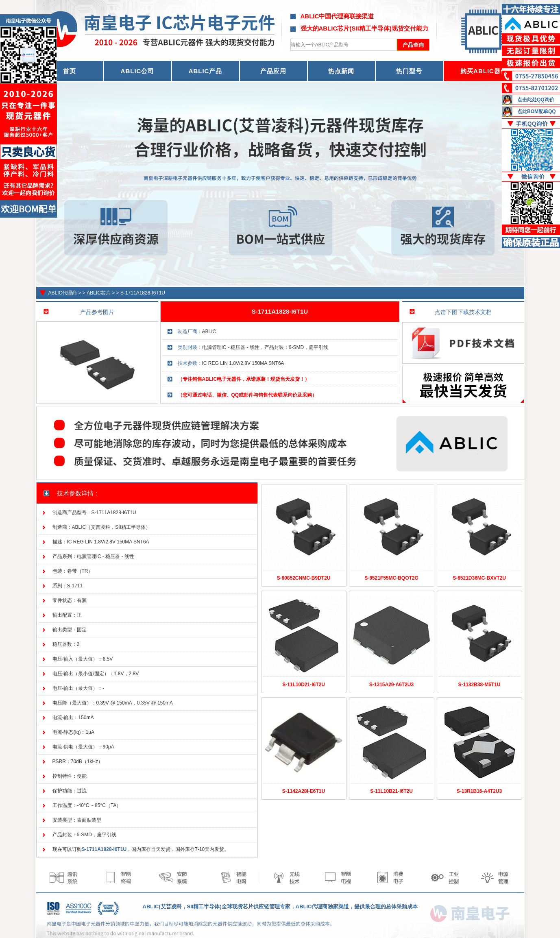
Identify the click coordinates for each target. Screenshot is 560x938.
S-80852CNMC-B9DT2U (303, 578)
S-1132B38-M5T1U (479, 685)
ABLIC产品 (206, 71)
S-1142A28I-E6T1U (304, 791)
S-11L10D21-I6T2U (304, 685)
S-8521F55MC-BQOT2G (391, 578)
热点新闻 (341, 71)
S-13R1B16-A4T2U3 (479, 791)
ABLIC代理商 (63, 293)
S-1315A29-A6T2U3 (391, 685)
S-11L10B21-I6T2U (391, 791)
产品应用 (273, 71)
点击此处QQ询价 (536, 100)
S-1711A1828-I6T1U (143, 293)
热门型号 (409, 71)
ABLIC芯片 (99, 293)
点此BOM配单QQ (537, 111)
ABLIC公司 (138, 71)
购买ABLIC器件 (484, 71)
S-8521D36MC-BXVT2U (479, 578)
